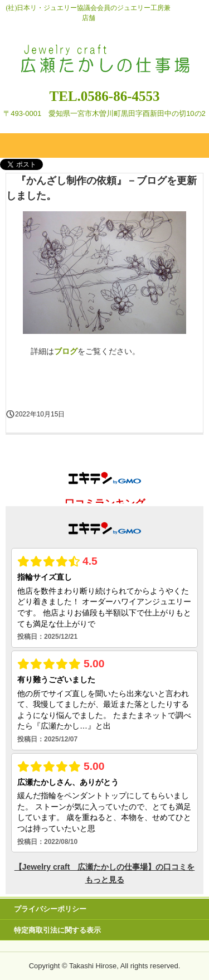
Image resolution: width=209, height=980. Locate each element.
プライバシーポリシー (50, 909)
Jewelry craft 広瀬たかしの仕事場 (105, 49)
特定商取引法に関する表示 (57, 930)
